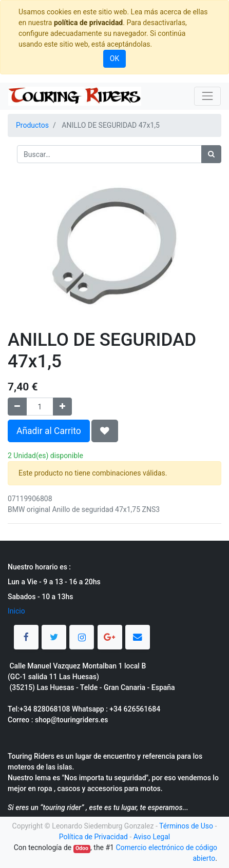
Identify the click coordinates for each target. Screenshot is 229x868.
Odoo (82, 848)
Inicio (16, 611)
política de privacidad (88, 23)
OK (115, 58)
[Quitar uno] (17, 407)
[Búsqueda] (211, 154)
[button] (105, 431)
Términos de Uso (186, 826)
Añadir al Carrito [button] (49, 431)
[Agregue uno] (62, 407)
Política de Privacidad (93, 837)
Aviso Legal (152, 837)
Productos (32, 125)
